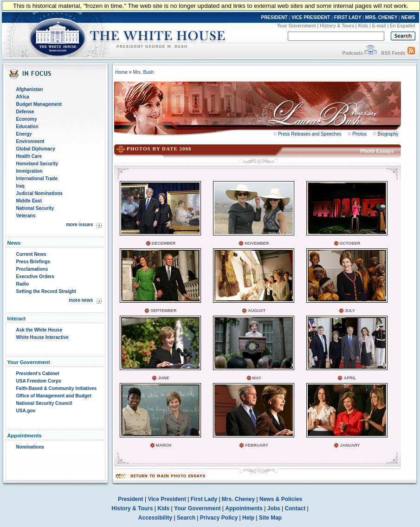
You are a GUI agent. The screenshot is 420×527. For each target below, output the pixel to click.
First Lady (204, 499)
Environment (30, 141)
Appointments (244, 508)
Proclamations (32, 269)
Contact (295, 508)
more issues (79, 224)
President (131, 499)
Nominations (30, 447)
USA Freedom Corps (39, 381)
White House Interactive (42, 337)
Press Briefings (33, 262)
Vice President (167, 499)
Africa (23, 97)
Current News (31, 254)
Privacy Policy (219, 518)
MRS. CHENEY (381, 17)
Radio (23, 284)
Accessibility (155, 518)
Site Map (270, 518)
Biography (388, 134)
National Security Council (44, 403)
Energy (24, 134)
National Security (35, 208)
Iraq (20, 186)
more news (81, 300)
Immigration (29, 171)
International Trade (37, 179)
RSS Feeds (393, 53)
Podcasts (352, 53)
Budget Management (39, 104)
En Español (402, 26)
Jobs (274, 508)
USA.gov (26, 411)
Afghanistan (30, 89)
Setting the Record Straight (46, 291)
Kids (363, 26)
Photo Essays (377, 151)
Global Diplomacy (36, 149)
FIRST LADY (348, 17)
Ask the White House (39, 330)
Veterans (26, 216)
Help (248, 518)
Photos (359, 134)
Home (121, 72)
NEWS (408, 17)
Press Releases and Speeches (310, 134)
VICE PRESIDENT (311, 17)
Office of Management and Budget (54, 396)
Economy (27, 119)
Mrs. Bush (143, 72)
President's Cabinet (38, 374)
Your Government (297, 26)
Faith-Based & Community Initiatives (57, 388)
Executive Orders (35, 277)
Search (186, 518)
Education (27, 127)
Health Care (29, 156)
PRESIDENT (274, 17)
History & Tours (337, 26)
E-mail (379, 26)
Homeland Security (37, 164)
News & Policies (281, 499)
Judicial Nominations (40, 193)
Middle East (29, 201)
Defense (25, 112)
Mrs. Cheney (238, 499)
